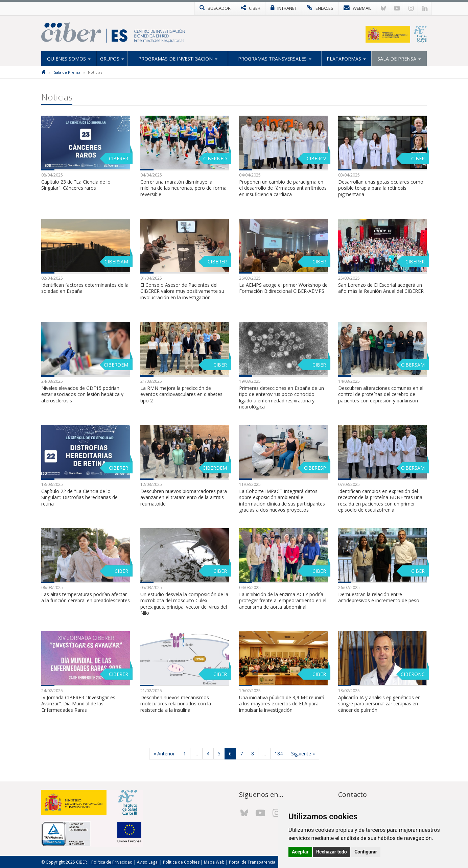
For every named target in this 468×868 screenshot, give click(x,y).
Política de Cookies (181, 862)
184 (279, 753)
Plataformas (346, 59)
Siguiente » (303, 753)
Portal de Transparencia (252, 862)
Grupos (112, 59)
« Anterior (164, 753)
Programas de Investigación (178, 59)
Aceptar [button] (300, 852)
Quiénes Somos (69, 59)
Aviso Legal (148, 862)
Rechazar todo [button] (332, 852)
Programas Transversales (275, 59)
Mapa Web (214, 862)
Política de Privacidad (112, 862)
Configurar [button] (366, 852)
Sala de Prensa (399, 59)
